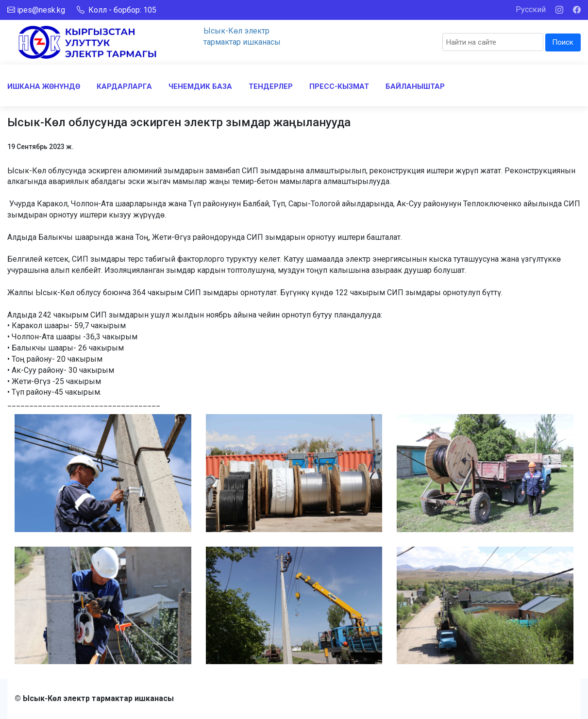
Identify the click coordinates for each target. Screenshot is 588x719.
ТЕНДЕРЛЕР (271, 86)
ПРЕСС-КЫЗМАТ (339, 86)
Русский (531, 9)
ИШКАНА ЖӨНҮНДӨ (44, 86)
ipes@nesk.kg (41, 10)
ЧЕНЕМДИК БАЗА (200, 86)
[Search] (493, 42)
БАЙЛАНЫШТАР (415, 86)
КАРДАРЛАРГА (124, 86)
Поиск (563, 42)
